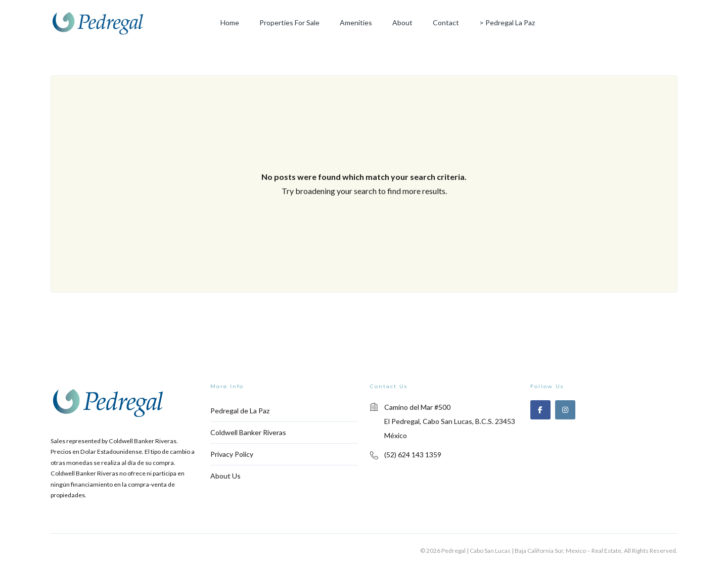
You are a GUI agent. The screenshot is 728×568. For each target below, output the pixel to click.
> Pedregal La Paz (507, 22)
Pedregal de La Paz (240, 411)
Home (230, 22)
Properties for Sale (289, 22)
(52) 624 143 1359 (413, 455)
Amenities (356, 22)
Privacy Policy (232, 454)
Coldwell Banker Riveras (248, 432)
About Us (225, 476)
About (402, 22)
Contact (446, 22)
